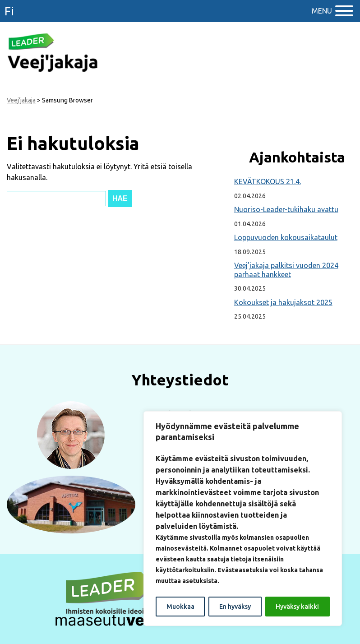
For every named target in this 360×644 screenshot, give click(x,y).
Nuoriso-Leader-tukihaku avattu (286, 209)
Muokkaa (180, 607)
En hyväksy (235, 607)
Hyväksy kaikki (297, 607)
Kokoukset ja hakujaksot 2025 (283, 302)
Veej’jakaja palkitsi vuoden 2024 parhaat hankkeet (286, 270)
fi (9, 11)
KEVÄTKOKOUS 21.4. (268, 181)
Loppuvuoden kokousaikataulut (286, 237)
